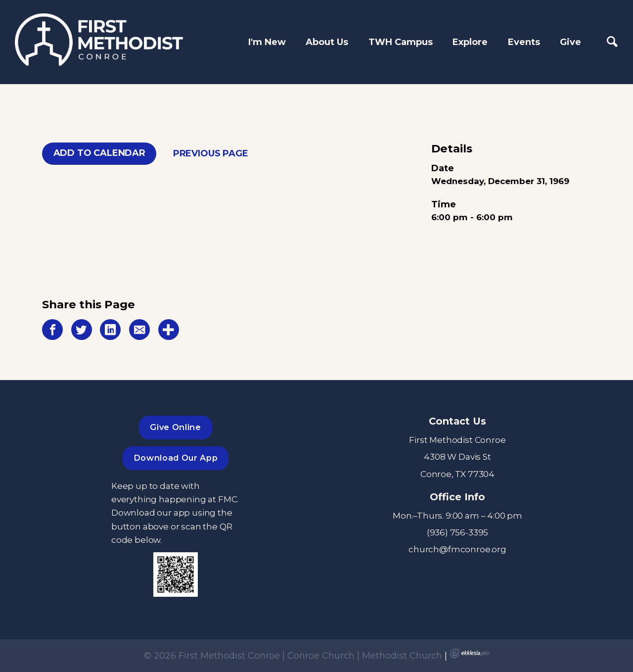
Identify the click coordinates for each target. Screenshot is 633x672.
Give (570, 42)
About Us (327, 42)
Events (524, 42)
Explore (470, 42)
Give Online (175, 427)
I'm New (267, 42)
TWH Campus (401, 42)
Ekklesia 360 (469, 653)
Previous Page (211, 153)
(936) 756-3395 (458, 532)
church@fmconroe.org (457, 549)
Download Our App (176, 458)
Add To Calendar (99, 153)
